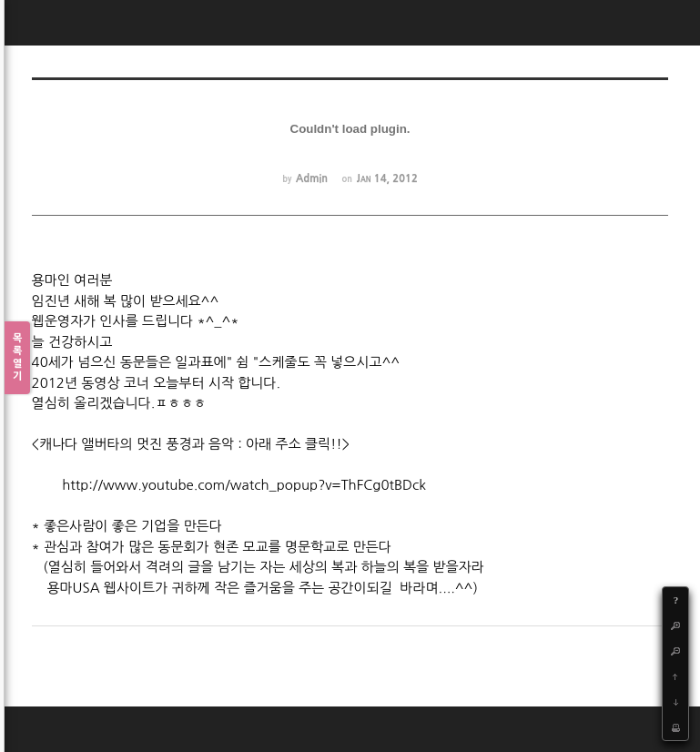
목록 (17, 358)
